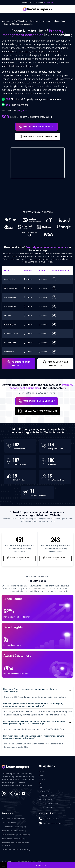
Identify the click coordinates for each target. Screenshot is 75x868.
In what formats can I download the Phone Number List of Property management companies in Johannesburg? (34, 723)
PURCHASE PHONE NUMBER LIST (37, 127)
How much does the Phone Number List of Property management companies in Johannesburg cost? (33, 737)
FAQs (41, 775)
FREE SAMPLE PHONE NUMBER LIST (37, 136)
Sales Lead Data (9, 823)
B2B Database (22, 21)
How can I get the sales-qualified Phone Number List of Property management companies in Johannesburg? (33, 705)
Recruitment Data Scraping (14, 831)
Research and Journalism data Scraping (15, 844)
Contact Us (49, 3)
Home (42, 771)
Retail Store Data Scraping (14, 839)
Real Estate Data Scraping (13, 819)
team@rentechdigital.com (53, 823)
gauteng (47, 21)
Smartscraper (7, 21)
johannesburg (59, 21)
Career (42, 779)
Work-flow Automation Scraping (16, 849)
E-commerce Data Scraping (14, 827)
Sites (41, 787)
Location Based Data (49, 803)
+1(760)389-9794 (49, 819)
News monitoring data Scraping (16, 835)
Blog (41, 783)
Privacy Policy (46, 799)
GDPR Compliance (47, 795)
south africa (35, 21)
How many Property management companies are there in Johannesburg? (30, 690)
